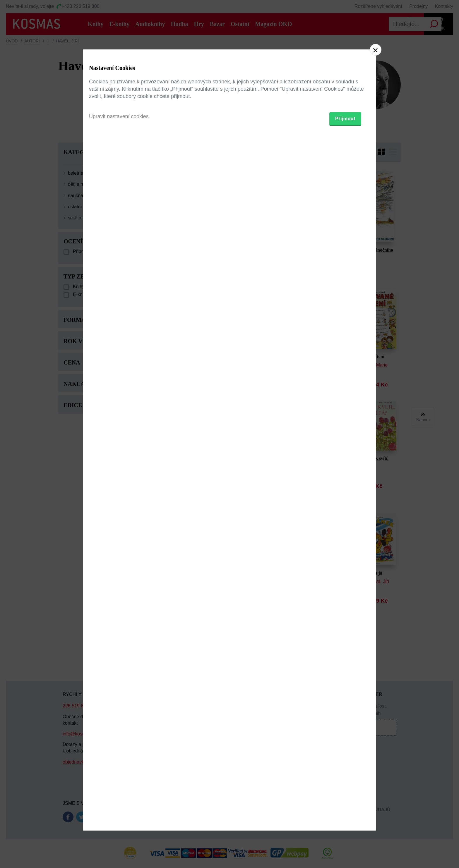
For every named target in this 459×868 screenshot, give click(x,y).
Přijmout (345, 468)
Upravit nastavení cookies (119, 466)
